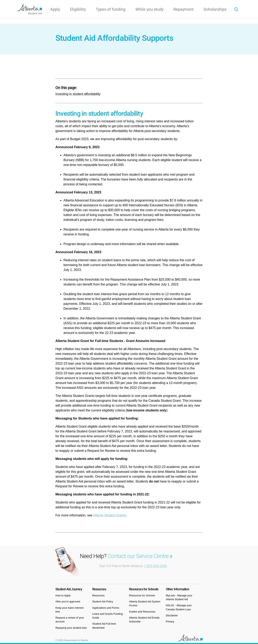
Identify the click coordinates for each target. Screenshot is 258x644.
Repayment (184, 9)
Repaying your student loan (71, 628)
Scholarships (215, 9)
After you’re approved (68, 602)
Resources (98, 595)
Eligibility (78, 9)
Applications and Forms (106, 608)
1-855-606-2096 (155, 566)
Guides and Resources (142, 612)
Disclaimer (172, 615)
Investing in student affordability (78, 94)
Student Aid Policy (103, 602)
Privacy (170, 621)
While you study (149, 9)
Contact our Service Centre (140, 556)
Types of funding (111, 9)
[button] (236, 9)
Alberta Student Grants (110, 515)
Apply (55, 9)
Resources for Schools (142, 595)
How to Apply (63, 595)
